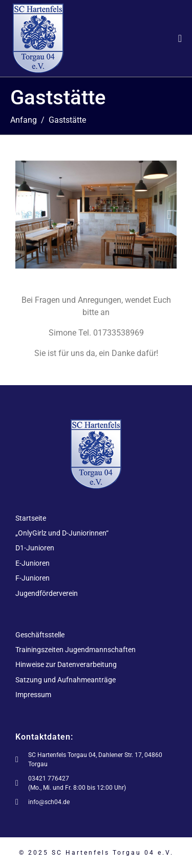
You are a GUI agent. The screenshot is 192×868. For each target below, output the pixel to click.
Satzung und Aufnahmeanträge (66, 680)
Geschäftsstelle (40, 635)
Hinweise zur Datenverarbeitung (66, 664)
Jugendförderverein (47, 593)
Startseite (31, 518)
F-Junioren (33, 578)
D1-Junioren (35, 548)
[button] (23, 215)
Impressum (33, 695)
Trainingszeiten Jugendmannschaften (76, 650)
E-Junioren (33, 563)
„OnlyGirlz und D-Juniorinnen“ (62, 533)
